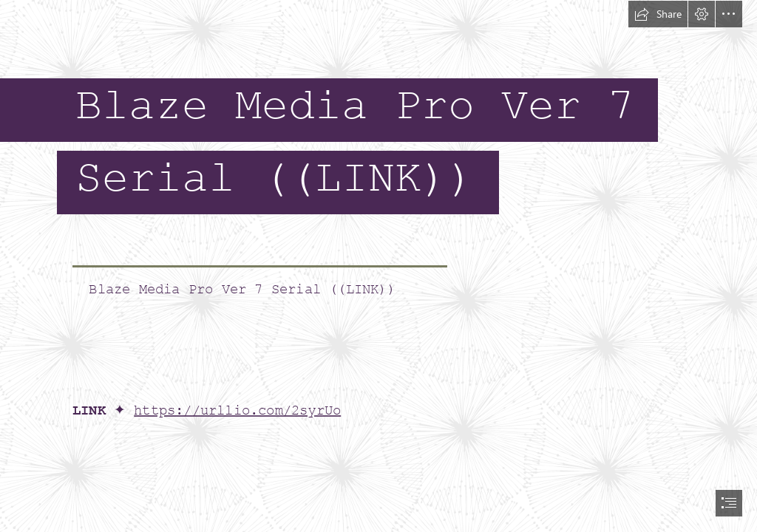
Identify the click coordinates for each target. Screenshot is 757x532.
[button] (658, 14)
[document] (378, 266)
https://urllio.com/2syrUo (237, 411)
